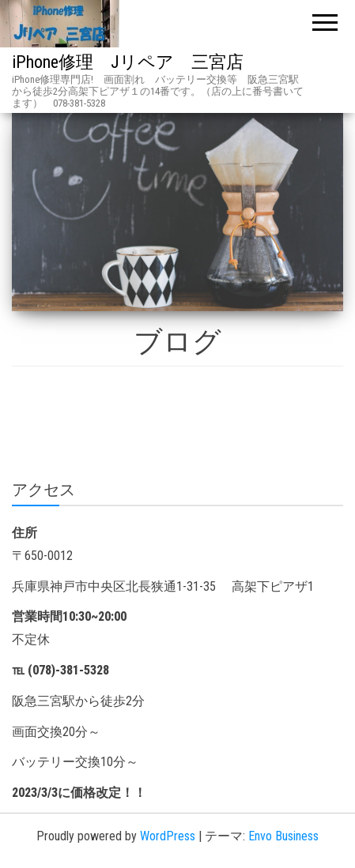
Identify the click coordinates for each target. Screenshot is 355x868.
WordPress (168, 836)
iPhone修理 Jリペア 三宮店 (128, 62)
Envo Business (283, 836)
